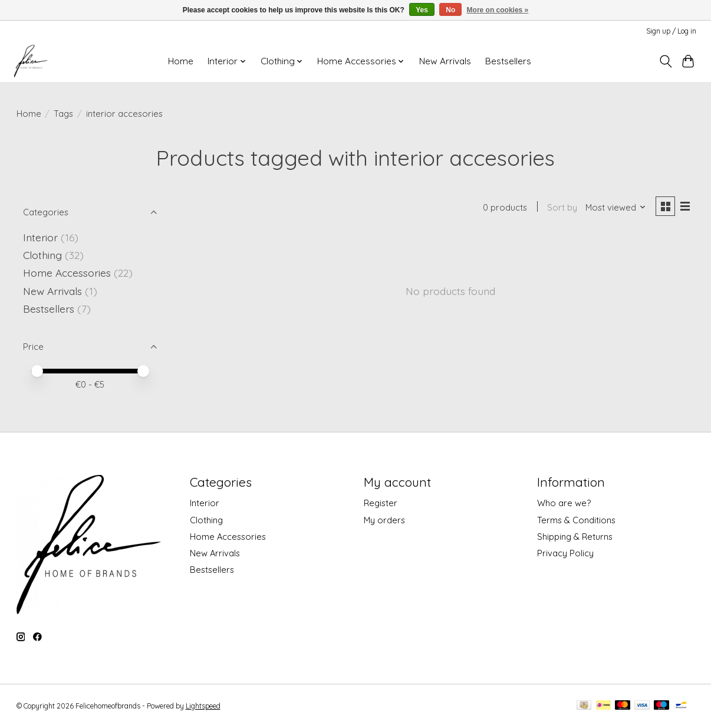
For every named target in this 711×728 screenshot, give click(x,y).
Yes (422, 10)
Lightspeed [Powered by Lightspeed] (203, 706)
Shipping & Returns (575, 537)
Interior (40, 237)
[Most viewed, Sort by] (614, 208)
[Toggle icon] (665, 61)
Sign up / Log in (671, 31)
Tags (63, 114)
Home (181, 61)
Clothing (42, 255)
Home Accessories (67, 273)
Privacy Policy (565, 553)
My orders (384, 520)
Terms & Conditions (576, 520)
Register (381, 503)
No (450, 10)
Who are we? (564, 503)
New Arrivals (445, 61)
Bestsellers (508, 61)
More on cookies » (498, 10)
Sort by (561, 208)
